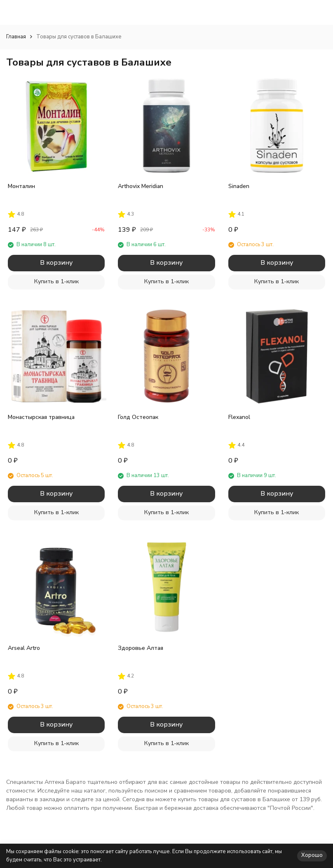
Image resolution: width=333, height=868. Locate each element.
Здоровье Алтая (141, 648)
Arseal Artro (24, 648)
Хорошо (312, 855)
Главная (16, 37)
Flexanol (239, 417)
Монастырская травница (41, 417)
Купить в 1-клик (56, 281)
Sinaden (239, 186)
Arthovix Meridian (141, 186)
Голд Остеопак (138, 417)
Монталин (21, 186)
